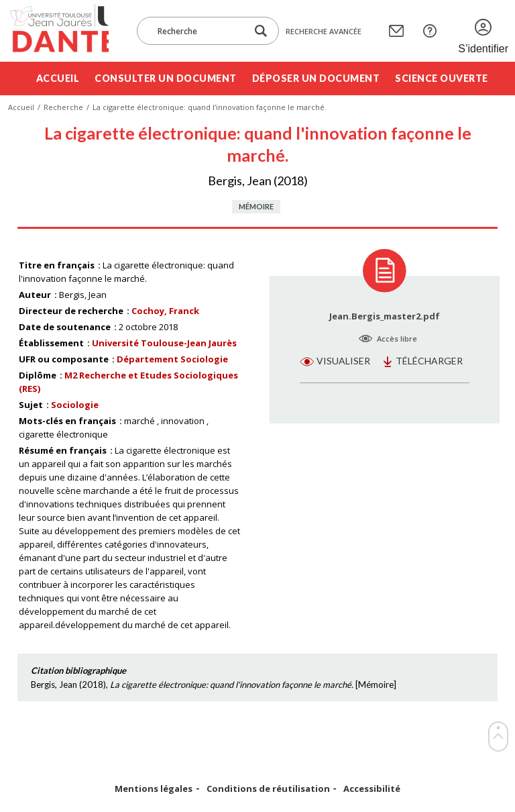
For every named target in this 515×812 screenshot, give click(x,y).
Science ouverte (442, 78)
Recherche (63, 107)
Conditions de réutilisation (268, 789)
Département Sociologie (172, 359)
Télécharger (429, 361)
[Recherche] (198, 31)
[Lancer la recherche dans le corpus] (261, 31)
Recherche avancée (324, 31)
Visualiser (343, 361)
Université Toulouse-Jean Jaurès (164, 343)
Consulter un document (166, 78)
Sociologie (75, 405)
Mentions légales (154, 789)
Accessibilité (372, 789)
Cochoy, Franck (165, 311)
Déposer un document (316, 78)
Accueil (58, 78)
